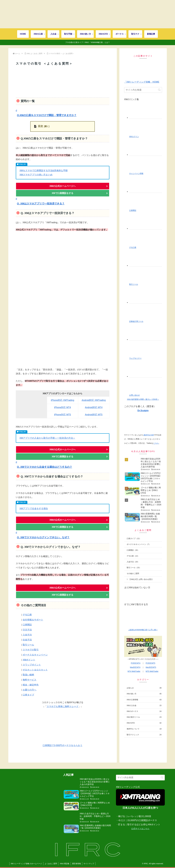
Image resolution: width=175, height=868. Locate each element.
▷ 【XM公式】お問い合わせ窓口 (140, 579)
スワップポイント (32, 665)
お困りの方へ (30, 690)
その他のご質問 (133, 573)
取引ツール (28, 645)
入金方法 (27, 635)
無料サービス (30, 680)
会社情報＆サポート (33, 620)
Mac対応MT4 (135, 667)
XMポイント (29, 660)
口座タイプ (28, 695)
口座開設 (27, 625)
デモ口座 (27, 615)
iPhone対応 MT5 (63, 415)
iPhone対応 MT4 (63, 407)
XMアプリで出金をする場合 (34, 509)
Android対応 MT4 (94, 407)
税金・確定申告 (31, 685)
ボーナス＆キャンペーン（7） (139, 544)
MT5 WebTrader (152, 671)
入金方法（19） (133, 562)
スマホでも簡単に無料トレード (63, 706)
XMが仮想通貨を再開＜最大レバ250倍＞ (143, 399)
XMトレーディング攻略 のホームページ (26, 864)
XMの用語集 (65, 864)
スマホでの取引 (31, 650)
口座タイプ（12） (134, 538)
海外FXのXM (149, 435)
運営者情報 (76, 864)
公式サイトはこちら (140, 829)
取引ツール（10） (134, 568)
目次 (41, 126)
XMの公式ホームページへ (63, 186)
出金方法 (27, 640)
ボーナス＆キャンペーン (35, 655)
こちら (156, 443)
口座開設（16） (133, 550)
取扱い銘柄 (28, 675)
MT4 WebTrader (134, 671)
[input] (143, 90)
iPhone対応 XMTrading (62, 400)
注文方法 (27, 630)
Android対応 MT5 (94, 415)
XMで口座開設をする (63, 193)
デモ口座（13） (133, 556)
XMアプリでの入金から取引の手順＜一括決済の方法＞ (47, 438)
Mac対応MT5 (151, 667)
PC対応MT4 (136, 663)
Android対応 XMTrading (94, 400)
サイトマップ (89, 864)
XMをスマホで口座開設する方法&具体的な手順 (44, 171)
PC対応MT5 (150, 663)
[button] (63, 113)
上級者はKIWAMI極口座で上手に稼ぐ (143, 630)
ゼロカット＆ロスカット (35, 670)
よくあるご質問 (51, 864)
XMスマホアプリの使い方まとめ (36, 175)
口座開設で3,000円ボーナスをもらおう (63, 745)
